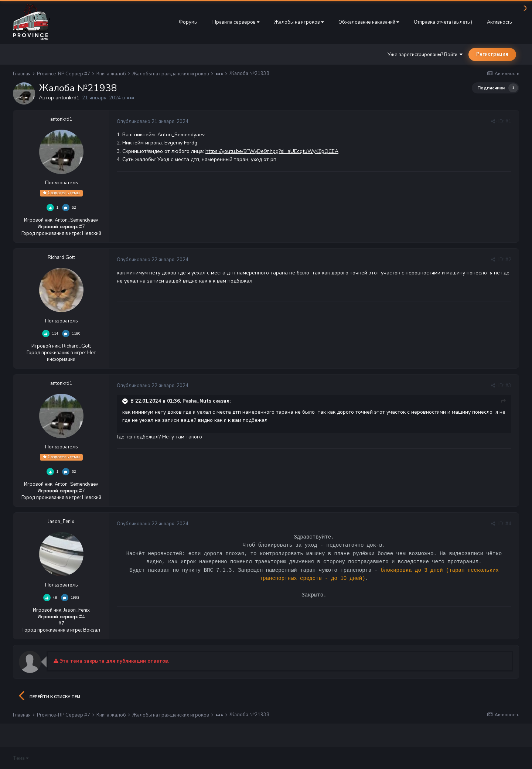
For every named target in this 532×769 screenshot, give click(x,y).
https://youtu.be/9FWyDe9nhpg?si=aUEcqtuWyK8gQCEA (272, 151)
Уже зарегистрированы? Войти (425, 55)
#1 (508, 122)
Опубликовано (153, 122)
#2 (508, 260)
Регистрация (492, 54)
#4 (508, 524)
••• (131, 98)
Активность (499, 22)
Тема (21, 758)
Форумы (188, 22)
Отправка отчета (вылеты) (443, 22)
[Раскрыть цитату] (126, 401)
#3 (508, 386)
